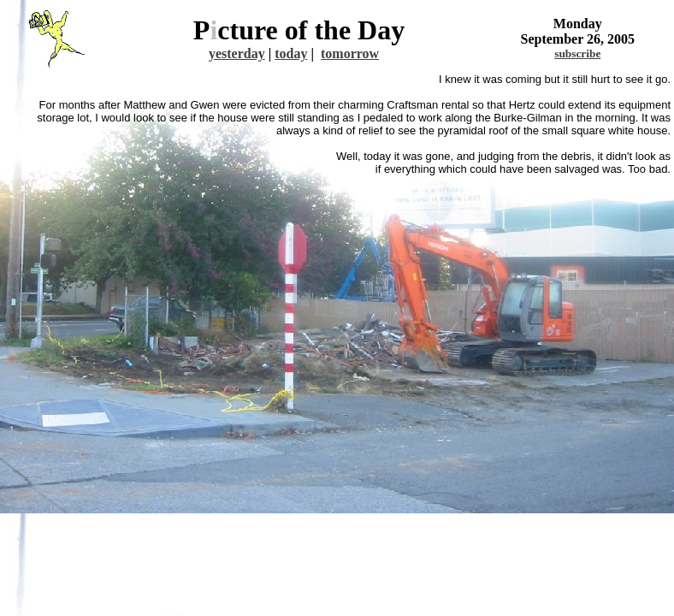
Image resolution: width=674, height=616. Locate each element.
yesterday (237, 53)
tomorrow (350, 53)
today (291, 53)
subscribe (577, 53)
